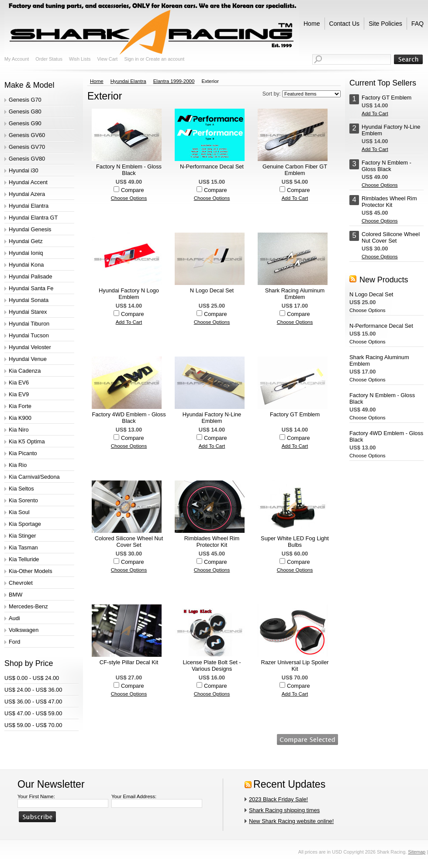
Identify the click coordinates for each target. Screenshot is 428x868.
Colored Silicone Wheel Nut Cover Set (129, 542)
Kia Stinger (22, 536)
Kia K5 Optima (27, 441)
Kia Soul (19, 512)
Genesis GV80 (27, 159)
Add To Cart (295, 198)
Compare (133, 190)
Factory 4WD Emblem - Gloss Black (129, 418)
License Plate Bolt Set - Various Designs (212, 666)
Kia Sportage (25, 524)
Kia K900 (20, 418)
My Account (17, 59)
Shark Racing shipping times (284, 810)
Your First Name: (36, 796)
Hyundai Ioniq (26, 253)
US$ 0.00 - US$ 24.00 (32, 678)
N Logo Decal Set (212, 290)
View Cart (107, 59)
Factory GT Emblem (295, 414)
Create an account (165, 59)
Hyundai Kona (26, 265)
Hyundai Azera (27, 194)
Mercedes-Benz (28, 606)
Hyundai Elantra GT (33, 218)
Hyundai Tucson (29, 335)
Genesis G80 (25, 112)
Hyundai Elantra (29, 206)
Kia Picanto (23, 453)
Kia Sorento (23, 500)
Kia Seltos (21, 489)
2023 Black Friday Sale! (278, 799)
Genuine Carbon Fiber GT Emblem (295, 170)
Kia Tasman (23, 547)
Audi (14, 618)
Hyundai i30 (24, 170)
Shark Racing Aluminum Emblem (295, 294)
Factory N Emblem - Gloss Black (129, 170)
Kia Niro (19, 430)
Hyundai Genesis (30, 229)
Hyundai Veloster (30, 347)
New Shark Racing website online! (291, 821)
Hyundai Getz (26, 241)
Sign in (131, 59)
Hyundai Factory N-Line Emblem (212, 418)
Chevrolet (21, 583)
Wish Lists (80, 59)
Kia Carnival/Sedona (34, 477)
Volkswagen (24, 630)
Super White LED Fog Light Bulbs (295, 542)
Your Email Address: (134, 796)
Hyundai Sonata (29, 300)
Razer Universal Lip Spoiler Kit (295, 666)
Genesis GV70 (27, 147)
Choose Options (129, 198)
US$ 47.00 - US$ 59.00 (33, 713)
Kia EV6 (19, 383)
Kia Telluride (24, 559)
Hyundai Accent (28, 182)
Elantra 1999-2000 (174, 81)
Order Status (49, 59)
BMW (16, 595)
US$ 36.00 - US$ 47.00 (33, 702)
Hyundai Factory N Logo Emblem (129, 294)
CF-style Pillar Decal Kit (129, 662)
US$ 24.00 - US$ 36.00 (33, 690)
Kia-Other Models (31, 571)
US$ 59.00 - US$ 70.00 (33, 725)
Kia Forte (20, 406)
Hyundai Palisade (31, 276)
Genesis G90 (25, 123)
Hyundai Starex (28, 312)
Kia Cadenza (25, 371)
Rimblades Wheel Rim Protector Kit (212, 542)
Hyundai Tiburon (29, 324)
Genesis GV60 (27, 135)
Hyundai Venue (28, 359)
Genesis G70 (25, 100)
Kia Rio (18, 465)
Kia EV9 (19, 394)
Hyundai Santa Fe (31, 288)
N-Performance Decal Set (212, 166)
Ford (14, 642)
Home (97, 81)
